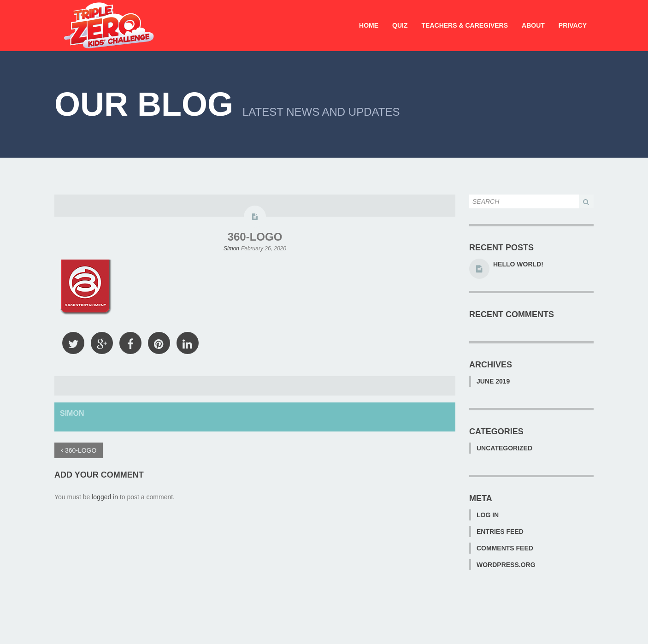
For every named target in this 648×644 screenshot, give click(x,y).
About (533, 25)
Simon (231, 248)
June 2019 (493, 381)
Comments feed (505, 548)
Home (369, 25)
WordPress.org (506, 565)
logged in (105, 497)
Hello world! (518, 264)
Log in (488, 515)
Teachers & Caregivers (465, 25)
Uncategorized (504, 448)
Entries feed (500, 532)
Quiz (400, 25)
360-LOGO (255, 237)
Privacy (573, 25)
